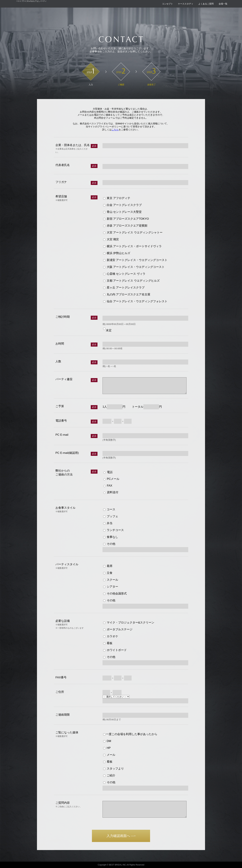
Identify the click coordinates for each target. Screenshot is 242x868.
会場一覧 (223, 4)
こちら (115, 130)
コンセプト (167, 4)
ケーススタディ (186, 4)
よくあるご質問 (206, 4)
